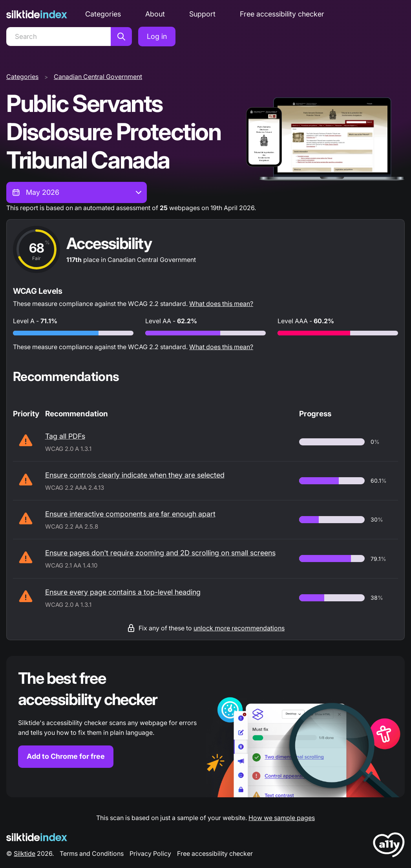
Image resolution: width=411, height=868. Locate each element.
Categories (103, 14)
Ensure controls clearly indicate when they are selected (135, 475)
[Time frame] (77, 192)
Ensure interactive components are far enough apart (130, 514)
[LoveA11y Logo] (389, 846)
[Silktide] (37, 14)
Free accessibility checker (282, 14)
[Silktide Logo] (37, 837)
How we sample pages (282, 818)
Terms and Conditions (92, 853)
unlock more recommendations (239, 628)
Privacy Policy (150, 853)
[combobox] (77, 192)
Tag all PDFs (65, 436)
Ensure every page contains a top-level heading (123, 592)
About (155, 14)
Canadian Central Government (98, 77)
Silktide (25, 853)
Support (202, 14)
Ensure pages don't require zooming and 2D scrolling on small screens (160, 553)
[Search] (58, 37)
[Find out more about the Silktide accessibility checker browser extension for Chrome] (205, 727)
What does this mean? (221, 304)
